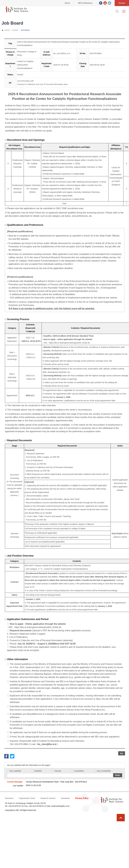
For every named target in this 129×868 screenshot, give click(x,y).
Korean (122, 3)
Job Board (25, 30)
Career (15, 30)
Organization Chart (27, 798)
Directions (9, 798)
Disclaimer (65, 798)
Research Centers (48, 798)
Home (7, 30)
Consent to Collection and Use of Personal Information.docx (42, 84)
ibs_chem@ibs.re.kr (62, 53)
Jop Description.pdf (25, 81)
